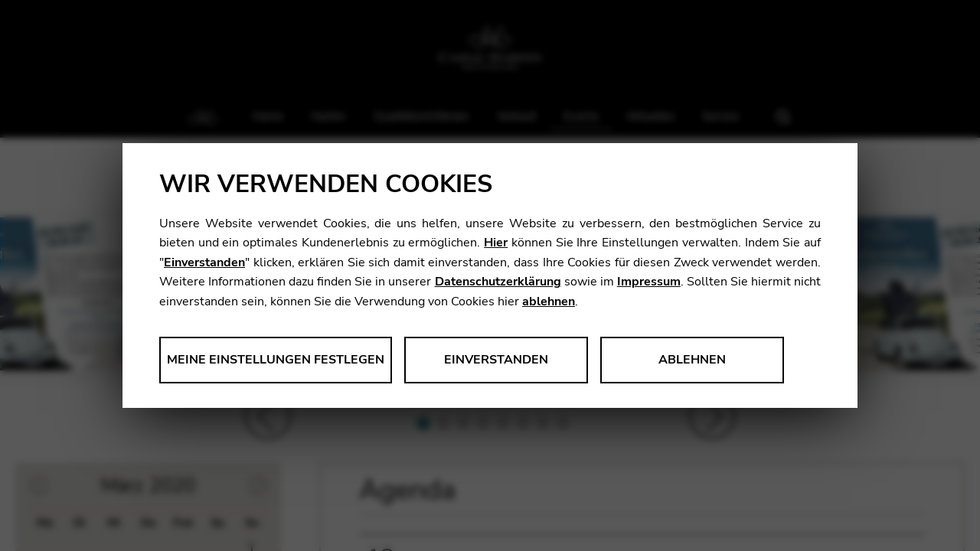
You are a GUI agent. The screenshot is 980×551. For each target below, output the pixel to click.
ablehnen (549, 302)
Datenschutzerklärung (498, 282)
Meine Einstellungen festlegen (276, 360)
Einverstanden (204, 262)
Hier (496, 243)
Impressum (649, 282)
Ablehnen (692, 360)
